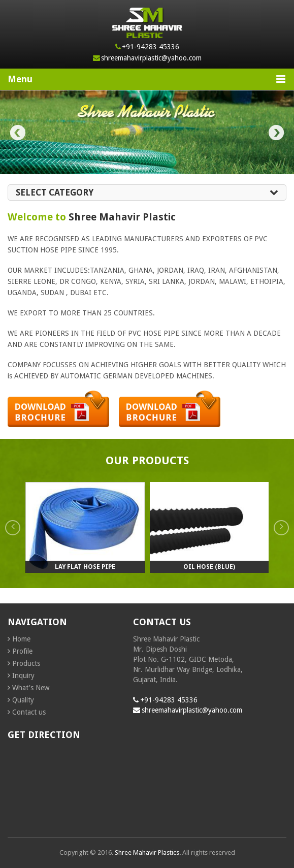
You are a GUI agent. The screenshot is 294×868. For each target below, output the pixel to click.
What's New (31, 688)
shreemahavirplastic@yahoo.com (151, 58)
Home (21, 639)
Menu (146, 79)
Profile (22, 651)
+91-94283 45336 (151, 47)
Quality (23, 700)
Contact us (29, 712)
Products (26, 663)
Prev (18, 133)
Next (276, 133)
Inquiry (23, 676)
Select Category (147, 192)
